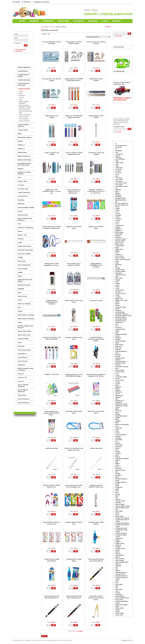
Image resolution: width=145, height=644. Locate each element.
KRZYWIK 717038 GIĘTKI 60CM (74, 412)
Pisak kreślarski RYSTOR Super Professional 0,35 (96, 560)
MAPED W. (119, 392)
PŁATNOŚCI (79, 21)
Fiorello (118, 268)
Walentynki (119, 594)
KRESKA (118, 360)
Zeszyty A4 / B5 (22, 377)
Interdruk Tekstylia (121, 319)
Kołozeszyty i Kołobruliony (26, 228)
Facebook (16, 2)
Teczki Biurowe (22, 354)
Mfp (117, 399)
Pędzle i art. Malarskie (24, 304)
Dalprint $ (118, 229)
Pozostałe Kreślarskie (25, 109)
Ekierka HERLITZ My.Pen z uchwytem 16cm (52, 523)
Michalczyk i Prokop (121, 404)
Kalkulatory (21, 204)
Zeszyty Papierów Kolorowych (23, 391)
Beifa (117, 191)
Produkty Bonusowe (121, 482)
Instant (117, 309)
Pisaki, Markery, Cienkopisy (26, 315)
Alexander (118, 157)
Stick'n (117, 552)
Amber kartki (119, 163)
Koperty (20, 231)
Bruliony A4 (21, 145)
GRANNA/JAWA (120, 293)
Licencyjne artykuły (121, 377)
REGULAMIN (63, 21)
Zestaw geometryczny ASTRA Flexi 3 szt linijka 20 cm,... (74, 486)
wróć (45, 636)
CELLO (118, 214)
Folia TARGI (119, 278)
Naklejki (20, 257)
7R (116, 149)
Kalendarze (21, 200)
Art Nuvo (118, 171)
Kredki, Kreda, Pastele (24, 246)
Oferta (52, 27)
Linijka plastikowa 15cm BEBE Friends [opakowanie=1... (74, 80)
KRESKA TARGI (120, 363)
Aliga (117, 161)
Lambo (117, 375)
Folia (117, 276)
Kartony (20, 211)
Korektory (21, 239)
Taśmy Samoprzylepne (24, 350)
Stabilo (117, 540)
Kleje (19, 224)
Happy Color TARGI (121, 300)
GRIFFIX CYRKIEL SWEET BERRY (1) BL (52, 486)
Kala (117, 333)
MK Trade (118, 411)
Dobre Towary (119, 242)
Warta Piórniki (120, 596)
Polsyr (117, 477)
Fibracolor (118, 265)
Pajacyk (118, 443)
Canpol (117, 208)
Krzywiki (21, 97)
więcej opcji (118, 36)
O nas (23, 640)
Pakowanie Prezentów (24, 285)
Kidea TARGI (119, 345)
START (22, 21)
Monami (118, 414)
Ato (116, 188)
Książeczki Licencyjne (122, 367)
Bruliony (20, 141)
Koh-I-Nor (118, 348)
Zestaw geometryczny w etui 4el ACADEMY (52, 43)
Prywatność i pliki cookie (43, 640)
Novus (117, 431)
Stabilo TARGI (120, 543)
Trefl (117, 586)
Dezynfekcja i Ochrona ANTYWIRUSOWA (24, 164)
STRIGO (118, 554)
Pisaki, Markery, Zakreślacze (26, 319)
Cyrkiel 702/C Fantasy (96, 301)
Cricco (117, 224)
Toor (117, 583)
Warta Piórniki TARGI (122, 598)
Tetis (117, 569)
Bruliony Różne (22, 152)
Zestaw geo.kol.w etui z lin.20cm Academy (96, 43)
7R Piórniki (119, 151)
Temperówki (21, 365)
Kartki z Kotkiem (120, 341)
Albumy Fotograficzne (24, 67)
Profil (117, 486)
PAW (117, 462)
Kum (117, 368)
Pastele (20, 300)
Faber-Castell (119, 256)
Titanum (118, 571)
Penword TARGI (120, 470)
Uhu (117, 588)
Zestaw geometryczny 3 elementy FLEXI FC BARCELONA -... (74, 191)
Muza (117, 423)
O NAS (105, 21)
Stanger (118, 550)
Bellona (118, 193)
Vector (117, 591)
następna (80, 631)
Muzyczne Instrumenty (122, 424)
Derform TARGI (120, 241)
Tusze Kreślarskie (24, 119)
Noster (117, 430)
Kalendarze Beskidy (121, 334)
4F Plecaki (118, 147)
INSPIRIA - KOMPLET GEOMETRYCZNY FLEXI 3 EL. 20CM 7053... (96, 191)
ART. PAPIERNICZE (22, 63)
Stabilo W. (118, 545)
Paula (117, 455)
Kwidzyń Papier (120, 372)
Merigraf (118, 397)
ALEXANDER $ (120, 159)
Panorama (118, 447)
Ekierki (21, 93)
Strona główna (45, 27)
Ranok (117, 489)
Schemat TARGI (120, 501)
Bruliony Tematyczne (24, 156)
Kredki (20, 242)
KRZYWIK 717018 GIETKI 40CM (96, 412)
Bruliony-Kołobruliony (24, 160)
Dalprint (118, 227)
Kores (117, 353)
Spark (117, 515)
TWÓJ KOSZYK (123, 41)
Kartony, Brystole (23, 215)
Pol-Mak (118, 474)
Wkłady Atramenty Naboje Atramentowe (26, 369)
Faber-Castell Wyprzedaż (123, 259)
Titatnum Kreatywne (121, 576)
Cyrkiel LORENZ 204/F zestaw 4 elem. (74, 301)
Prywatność (118, 132)
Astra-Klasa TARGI (121, 183)
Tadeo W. (118, 564)
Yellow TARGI (120, 608)
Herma (117, 305)
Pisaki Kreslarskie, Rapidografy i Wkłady (25, 106)
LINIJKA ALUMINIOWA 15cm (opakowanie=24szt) (74, 449)
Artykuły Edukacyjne (24, 80)
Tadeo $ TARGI (120, 559)
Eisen (117, 253)
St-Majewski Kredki (121, 528)
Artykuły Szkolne (23, 130)
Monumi (118, 418)
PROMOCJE (48, 21)
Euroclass (118, 254)
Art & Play (119, 169)
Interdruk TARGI (121, 317)
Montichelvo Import (121, 416)
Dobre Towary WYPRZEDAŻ (120, 245)
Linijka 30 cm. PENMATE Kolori (74, 227)
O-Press (118, 433)
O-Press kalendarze (121, 435)
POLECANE (123, 107)
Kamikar (118, 339)
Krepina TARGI (120, 358)
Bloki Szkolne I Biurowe (25, 137)
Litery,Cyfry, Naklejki (24, 254)
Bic (116, 202)
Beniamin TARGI (120, 198)
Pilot (117, 472)
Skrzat (117, 513)
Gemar (117, 285)
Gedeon (118, 283)
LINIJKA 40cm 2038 (52, 448)
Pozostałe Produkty (23, 339)
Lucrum (118, 384)
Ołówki (20, 276)
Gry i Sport (21, 185)
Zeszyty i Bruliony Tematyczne (23, 386)
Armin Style (119, 168)
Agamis (118, 156)
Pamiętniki (21, 289)
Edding (117, 251)
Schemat (118, 499)
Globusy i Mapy (22, 181)
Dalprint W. (119, 231)
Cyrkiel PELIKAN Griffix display (74, 560)
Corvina (118, 220)
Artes (117, 174)
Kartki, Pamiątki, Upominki (26, 207)
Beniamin (118, 195)
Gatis (117, 282)
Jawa (117, 326)
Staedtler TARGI (120, 549)
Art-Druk (118, 173)
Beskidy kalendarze (121, 200)
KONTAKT (117, 21)
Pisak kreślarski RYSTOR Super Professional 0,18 (74, 597)
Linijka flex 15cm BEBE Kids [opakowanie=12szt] (74, 117)
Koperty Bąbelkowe (121, 351)
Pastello (118, 452)
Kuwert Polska (120, 370)
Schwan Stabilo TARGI (122, 508)
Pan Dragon (119, 445)
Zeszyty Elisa (119, 615)
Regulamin (54, 640)
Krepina (118, 356)
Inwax (117, 324)
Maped (117, 389)
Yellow (117, 606)
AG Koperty (119, 154)
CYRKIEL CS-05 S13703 (52, 374)
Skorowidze (21, 346)
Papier (20, 292)
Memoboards (119, 396)
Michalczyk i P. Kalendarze (120, 401)
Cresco (117, 222)
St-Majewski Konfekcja (122, 523)
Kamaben (118, 338)
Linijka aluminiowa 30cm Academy (96, 117)
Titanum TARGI (120, 574)
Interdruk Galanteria (122, 314)
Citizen (117, 217)
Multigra (118, 421)
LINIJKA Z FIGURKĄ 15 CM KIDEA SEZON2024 (52, 338)
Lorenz (117, 379)
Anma (117, 166)
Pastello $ (118, 453)
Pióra (19, 307)
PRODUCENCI (123, 137)
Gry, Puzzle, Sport (23, 189)
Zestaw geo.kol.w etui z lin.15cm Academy (52, 80)
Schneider (118, 503)
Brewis (117, 207)
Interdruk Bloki (120, 312)
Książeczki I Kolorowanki (25, 250)
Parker (117, 448)
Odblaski (118, 436)
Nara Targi (118, 428)
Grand (117, 288)
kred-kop (118, 355)
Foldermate (119, 273)
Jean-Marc (118, 327)
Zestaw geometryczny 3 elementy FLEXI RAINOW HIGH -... (52, 413)
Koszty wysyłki (62, 640)
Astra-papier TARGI (121, 186)
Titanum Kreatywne (121, 572)
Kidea (117, 343)
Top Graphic (119, 584)
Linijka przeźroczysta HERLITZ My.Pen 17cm (96, 486)
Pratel (117, 481)
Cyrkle (21, 91)
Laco (117, 373)
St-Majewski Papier (121, 533)
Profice (117, 484)
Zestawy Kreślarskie (24, 121)
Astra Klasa (119, 178)
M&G (117, 385)
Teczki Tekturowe (23, 357)
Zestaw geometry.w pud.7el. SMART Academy (74, 43)
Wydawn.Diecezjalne (121, 605)
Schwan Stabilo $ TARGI (123, 506)
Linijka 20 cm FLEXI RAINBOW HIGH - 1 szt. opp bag (52, 191)
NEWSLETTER (123, 113)
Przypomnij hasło (21, 49)
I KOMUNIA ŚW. (23, 196)
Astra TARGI (119, 180)
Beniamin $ (119, 197)
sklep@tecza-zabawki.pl (41, 2)
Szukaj (34, 640)
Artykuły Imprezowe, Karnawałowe (24, 84)
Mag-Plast (118, 387)
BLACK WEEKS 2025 (122, 205)
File (116, 266)
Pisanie (20, 322)
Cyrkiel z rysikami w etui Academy (52, 154)
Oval (117, 441)
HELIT (117, 302)
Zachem (118, 610)
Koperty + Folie (22, 235)
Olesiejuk (118, 438)
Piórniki (20, 311)
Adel (117, 152)
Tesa (117, 567)
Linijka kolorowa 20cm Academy (96, 80)
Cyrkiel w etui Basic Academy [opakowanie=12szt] (74, 154)
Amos (117, 164)
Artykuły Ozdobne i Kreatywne (23, 125)
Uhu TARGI (119, 589)
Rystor (117, 496)
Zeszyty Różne (22, 395)
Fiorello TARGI (120, 270)
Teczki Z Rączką (22, 361)
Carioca (118, 210)
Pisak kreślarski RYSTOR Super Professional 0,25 (52, 597)
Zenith (117, 611)
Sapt (117, 498)
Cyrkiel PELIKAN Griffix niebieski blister (52, 560)
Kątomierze (22, 95)
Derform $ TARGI (121, 239)
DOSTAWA (93, 21)
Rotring (118, 494)
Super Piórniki (120, 555)
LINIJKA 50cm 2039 (96, 448)
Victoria (118, 593)
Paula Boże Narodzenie (122, 458)
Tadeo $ (118, 557)
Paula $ (117, 457)
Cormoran (118, 219)
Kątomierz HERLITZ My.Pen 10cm (74, 523)
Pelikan (118, 464)
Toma (117, 581)
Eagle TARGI (119, 249)
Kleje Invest (119, 346)
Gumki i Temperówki (24, 192)
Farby (19, 178)
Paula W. (118, 460)
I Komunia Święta (121, 307)
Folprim (118, 280)
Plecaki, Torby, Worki (24, 335)
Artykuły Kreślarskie (24, 89)
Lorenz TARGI (120, 380)
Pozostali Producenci (121, 479)
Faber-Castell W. (120, 258)
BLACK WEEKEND (121, 203)
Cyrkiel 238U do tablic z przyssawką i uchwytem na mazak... (96, 598)
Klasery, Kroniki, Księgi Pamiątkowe (25, 219)
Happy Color (119, 299)
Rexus (117, 491)
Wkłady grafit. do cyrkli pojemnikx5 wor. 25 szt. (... (52, 264)
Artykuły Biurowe (23, 71)
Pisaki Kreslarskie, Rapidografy (24, 102)
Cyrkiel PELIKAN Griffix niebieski (96, 523)
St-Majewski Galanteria (122, 518)
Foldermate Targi (120, 275)
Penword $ (118, 469)
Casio (117, 212)
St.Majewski (119, 538)
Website (130, 640)
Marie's (118, 394)
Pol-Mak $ (118, 475)
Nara (117, 426)
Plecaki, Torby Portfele (24, 331)
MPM (117, 419)
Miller (117, 409)
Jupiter (117, 331)
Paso (117, 450)
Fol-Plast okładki (120, 271)
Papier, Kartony (22, 296)
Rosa (117, 492)
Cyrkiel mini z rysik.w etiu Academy (96, 154)
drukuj (108, 27)
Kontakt (70, 640)
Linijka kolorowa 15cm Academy (52, 117)
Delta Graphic (119, 232)
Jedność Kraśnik (120, 329)
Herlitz (117, 304)
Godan (117, 287)
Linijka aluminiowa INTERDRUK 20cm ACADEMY (52, 302)
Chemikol (118, 215)
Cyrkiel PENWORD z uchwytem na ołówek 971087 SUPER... (96, 339)
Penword (118, 467)
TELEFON (123, 52)
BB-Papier (118, 190)
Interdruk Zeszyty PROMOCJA (121, 322)
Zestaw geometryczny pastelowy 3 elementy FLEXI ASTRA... (96, 375)
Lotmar (118, 382)
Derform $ (118, 237)
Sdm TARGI (119, 511)
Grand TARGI (120, 290)
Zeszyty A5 (21, 381)
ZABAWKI (18, 57)
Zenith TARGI (120, 613)
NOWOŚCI (34, 21)
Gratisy (118, 295)
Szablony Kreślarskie (25, 115)
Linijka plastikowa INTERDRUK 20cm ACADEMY (96, 265)
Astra (117, 176)
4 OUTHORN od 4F (121, 146)
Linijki (21, 99)
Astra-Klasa (119, 181)
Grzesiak (118, 297)
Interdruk (118, 310)
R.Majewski (119, 487)
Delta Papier (119, 234)
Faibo (117, 263)
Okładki (20, 272)
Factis (117, 261)
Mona (117, 413)
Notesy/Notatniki (23, 269)
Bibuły (20, 134)
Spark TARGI (119, 516)
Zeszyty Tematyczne (24, 399)
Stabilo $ (118, 542)
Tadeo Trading (120, 560)
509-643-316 (26, 2)
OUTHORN (119, 440)
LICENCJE (19, 408)
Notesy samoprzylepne (24, 265)
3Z (116, 144)
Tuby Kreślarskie (24, 117)
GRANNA (118, 292)
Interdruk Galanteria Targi (123, 316)
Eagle (117, 248)
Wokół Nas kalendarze (122, 601)
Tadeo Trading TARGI (122, 562)
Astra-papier (119, 185)
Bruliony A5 (21, 149)
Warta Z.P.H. (119, 600)
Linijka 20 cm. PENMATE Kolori (96, 227)
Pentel (117, 465)
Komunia (118, 350)
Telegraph (118, 566)
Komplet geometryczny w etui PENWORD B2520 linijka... (74, 375)
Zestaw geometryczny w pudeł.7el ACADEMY (74, 264)
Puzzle (20, 342)
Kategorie (28, 640)
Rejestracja (19, 51)
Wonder (118, 603)
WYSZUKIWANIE (123, 27)
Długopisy (21, 169)
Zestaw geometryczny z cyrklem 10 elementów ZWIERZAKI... (52, 227)
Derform (118, 236)
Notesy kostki (22, 261)
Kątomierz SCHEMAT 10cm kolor (74, 338)
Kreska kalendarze (121, 362)
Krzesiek (118, 365)
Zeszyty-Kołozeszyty (24, 403)
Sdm (117, 509)
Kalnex (117, 336)
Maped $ (118, 390)
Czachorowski (119, 225)
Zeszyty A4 (21, 374)
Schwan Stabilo (120, 504)
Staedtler (118, 547)
